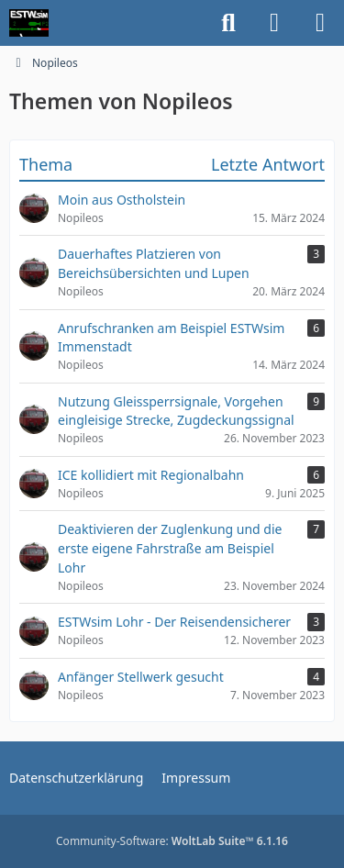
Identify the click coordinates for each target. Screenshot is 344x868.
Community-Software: (172, 841)
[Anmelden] (274, 23)
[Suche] (228, 23)
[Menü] (320, 23)
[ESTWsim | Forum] (29, 23)
